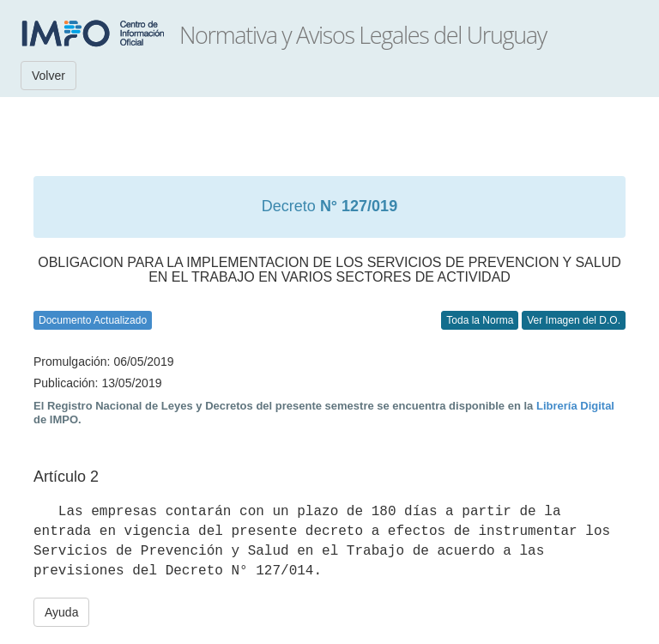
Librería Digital (575, 406)
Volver (48, 76)
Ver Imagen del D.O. (574, 320)
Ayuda (61, 612)
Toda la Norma (480, 320)
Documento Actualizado (93, 320)
